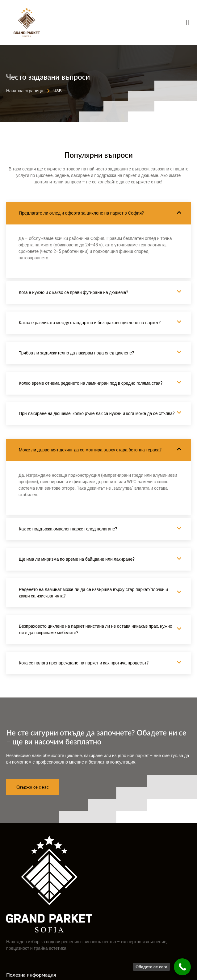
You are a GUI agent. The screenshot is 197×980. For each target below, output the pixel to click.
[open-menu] (187, 22)
